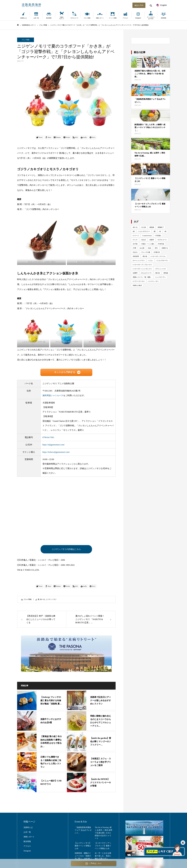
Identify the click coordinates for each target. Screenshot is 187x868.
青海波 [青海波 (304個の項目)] (166, 273)
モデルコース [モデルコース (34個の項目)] (162, 240)
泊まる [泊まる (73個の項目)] (135, 252)
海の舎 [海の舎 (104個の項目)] (158, 273)
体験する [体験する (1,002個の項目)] (165, 248)
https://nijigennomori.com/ (54, 445)
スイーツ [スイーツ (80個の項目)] (136, 236)
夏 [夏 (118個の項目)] (155, 231)
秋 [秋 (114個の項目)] (166, 231)
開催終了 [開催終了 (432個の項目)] (161, 227)
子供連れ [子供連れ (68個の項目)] (158, 236)
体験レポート (100, 18)
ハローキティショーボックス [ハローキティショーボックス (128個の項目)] (142, 269)
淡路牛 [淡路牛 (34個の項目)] (152, 240)
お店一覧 (36, 18)
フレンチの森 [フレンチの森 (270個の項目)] (146, 252)
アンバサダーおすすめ (151, 18)
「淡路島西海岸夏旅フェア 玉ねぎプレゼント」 (83, 830)
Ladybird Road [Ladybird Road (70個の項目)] (147, 236)
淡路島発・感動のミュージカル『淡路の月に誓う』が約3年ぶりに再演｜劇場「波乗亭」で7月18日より (83, 859)
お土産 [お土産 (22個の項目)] (142, 248)
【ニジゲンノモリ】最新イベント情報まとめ (83, 846)
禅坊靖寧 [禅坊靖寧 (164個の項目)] (136, 256)
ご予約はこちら (94, 864)
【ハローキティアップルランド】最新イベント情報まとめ (103, 846)
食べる (43, 599)
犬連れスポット (62, 18)
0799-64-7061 (48, 437)
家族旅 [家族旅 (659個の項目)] (152, 227)
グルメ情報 (87, 18)
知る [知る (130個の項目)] (150, 248)
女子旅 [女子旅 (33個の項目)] (135, 244)
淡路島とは (23, 18)
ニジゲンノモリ (51, 599)
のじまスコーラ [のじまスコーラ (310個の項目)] (147, 273)
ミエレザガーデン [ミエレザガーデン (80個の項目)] (163, 260)
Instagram (138, 18)
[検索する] (151, 5)
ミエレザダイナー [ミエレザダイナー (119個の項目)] (144, 231)
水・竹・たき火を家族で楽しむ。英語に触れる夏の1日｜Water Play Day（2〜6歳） (103, 859)
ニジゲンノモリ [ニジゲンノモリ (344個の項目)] (154, 281)
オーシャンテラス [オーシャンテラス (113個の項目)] (139, 260)
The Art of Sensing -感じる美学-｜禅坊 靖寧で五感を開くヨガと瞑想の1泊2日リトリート (104, 833)
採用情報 (164, 18)
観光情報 (49, 18)
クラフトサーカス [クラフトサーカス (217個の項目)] (139, 281)
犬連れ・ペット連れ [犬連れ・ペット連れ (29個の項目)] (148, 244)
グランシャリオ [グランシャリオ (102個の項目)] (161, 269)
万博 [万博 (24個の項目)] (135, 248)
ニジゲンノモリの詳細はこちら (66, 549)
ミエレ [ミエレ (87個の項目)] (151, 260)
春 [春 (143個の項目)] (134, 231)
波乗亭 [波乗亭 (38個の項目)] (135, 273)
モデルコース (74, 18)
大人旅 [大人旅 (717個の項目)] (144, 227)
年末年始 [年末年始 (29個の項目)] (161, 244)
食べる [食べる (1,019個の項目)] (135, 227)
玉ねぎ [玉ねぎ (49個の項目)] (144, 240)
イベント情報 (113, 18)
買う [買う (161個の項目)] (157, 248)
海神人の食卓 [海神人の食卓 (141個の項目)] (137, 285)
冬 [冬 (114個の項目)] (160, 231)
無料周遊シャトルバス (53, 395)
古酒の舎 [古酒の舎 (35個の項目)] (157, 252)
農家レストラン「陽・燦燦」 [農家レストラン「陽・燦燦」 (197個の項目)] (142, 277)
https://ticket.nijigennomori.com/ (56, 452)
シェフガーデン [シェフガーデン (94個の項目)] (161, 277)
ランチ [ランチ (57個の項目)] (135, 240)
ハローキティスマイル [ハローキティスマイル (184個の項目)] (158, 256)
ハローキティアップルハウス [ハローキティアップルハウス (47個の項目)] (142, 265)
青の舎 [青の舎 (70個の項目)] (145, 256)
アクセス (125, 18)
